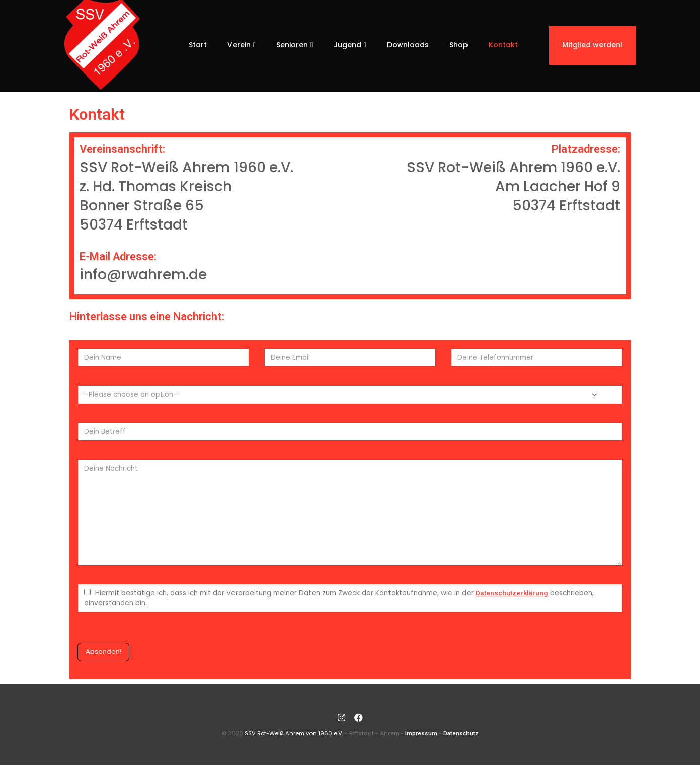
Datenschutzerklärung (512, 593)
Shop (459, 45)
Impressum (421, 733)
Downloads (408, 45)
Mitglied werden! (592, 45)
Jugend (347, 45)
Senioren (292, 45)
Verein (239, 45)
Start (198, 45)
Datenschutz (461, 733)
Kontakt (503, 45)
